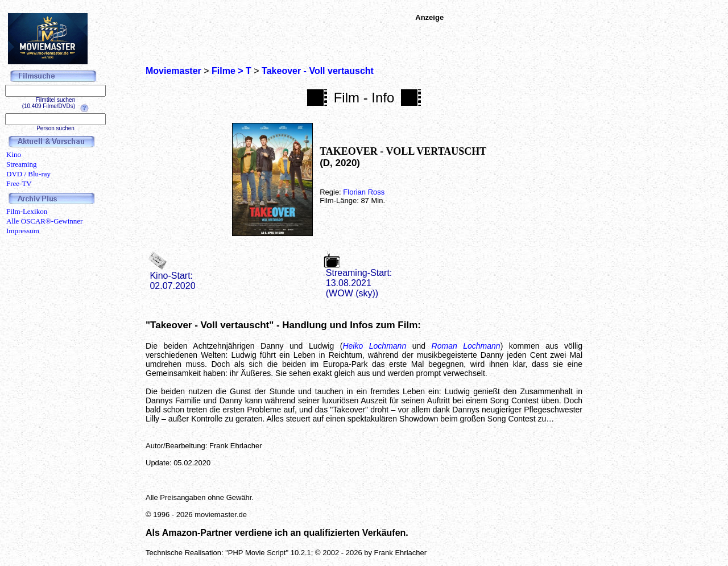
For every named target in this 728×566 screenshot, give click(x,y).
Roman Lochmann (466, 346)
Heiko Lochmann (374, 346)
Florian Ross (364, 192)
